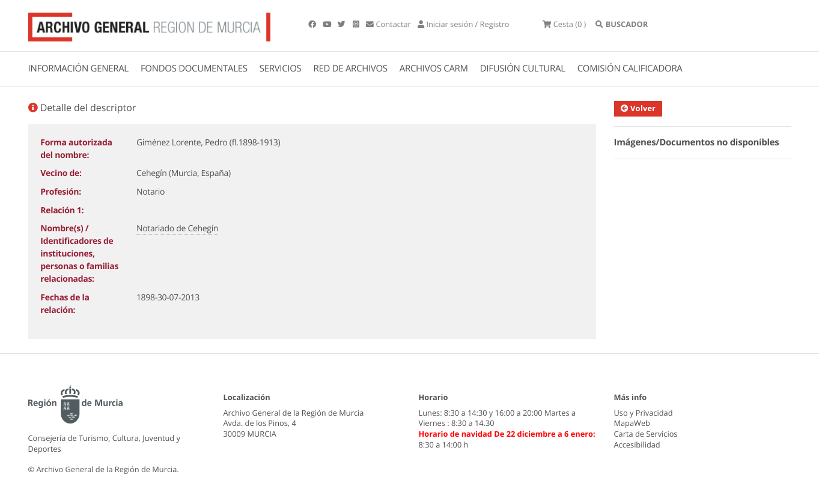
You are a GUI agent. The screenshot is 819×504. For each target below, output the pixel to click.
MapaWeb (632, 423)
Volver (638, 108)
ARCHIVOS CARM (434, 68)
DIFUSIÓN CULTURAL (523, 68)
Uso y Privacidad (644, 413)
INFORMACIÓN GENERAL (78, 68)
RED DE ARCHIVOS (351, 68)
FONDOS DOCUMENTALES (194, 68)
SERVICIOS (281, 68)
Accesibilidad (637, 445)
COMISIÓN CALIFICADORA (630, 68)
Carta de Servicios (646, 434)
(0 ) (564, 24)
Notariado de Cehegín (177, 229)
